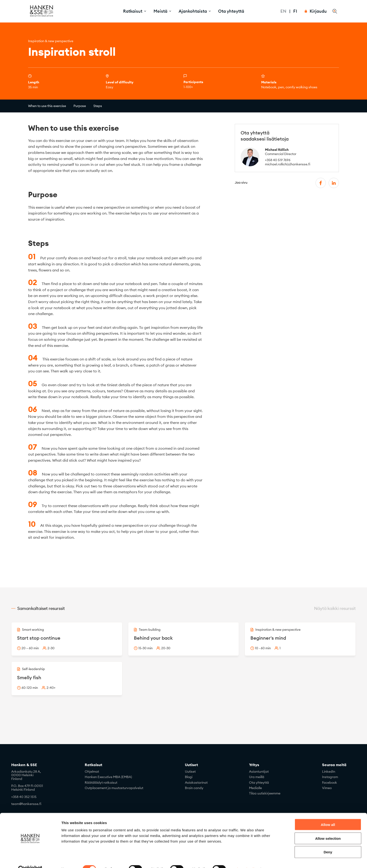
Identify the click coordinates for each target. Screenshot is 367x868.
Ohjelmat (92, 772)
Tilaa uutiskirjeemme (265, 793)
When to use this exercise (47, 106)
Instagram (330, 777)
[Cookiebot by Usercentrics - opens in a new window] (30, 859)
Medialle (255, 788)
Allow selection (328, 828)
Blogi (189, 777)
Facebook (330, 783)
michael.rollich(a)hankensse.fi (288, 164)
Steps (98, 106)
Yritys (254, 765)
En (283, 11)
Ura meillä (257, 777)
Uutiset (191, 765)
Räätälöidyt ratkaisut (101, 783)
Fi (295, 11)
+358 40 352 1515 (24, 797)
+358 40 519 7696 (278, 160)
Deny (328, 842)
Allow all (328, 814)
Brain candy (194, 788)
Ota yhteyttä (231, 11)
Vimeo (327, 788)
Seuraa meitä (334, 765)
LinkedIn (329, 772)
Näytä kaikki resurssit (335, 608)
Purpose (80, 106)
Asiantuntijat (259, 772)
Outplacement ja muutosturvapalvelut (114, 788)
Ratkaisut (94, 765)
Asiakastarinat (196, 783)
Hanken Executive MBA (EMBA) (108, 777)
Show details (246, 859)
